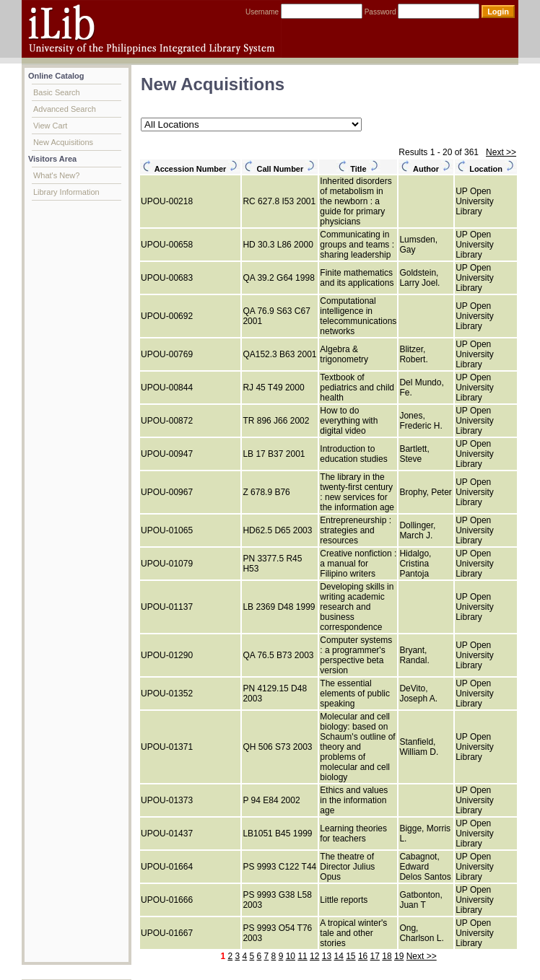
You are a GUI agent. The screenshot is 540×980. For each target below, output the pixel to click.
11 (302, 956)
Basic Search (57, 92)
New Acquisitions (63, 142)
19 (399, 956)
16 (363, 956)
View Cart (50, 126)
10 (291, 956)
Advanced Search (65, 109)
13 (327, 956)
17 (375, 956)
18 (387, 956)
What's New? (56, 175)
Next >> (501, 152)
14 (338, 956)
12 (314, 956)
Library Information (66, 192)
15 (350, 956)
